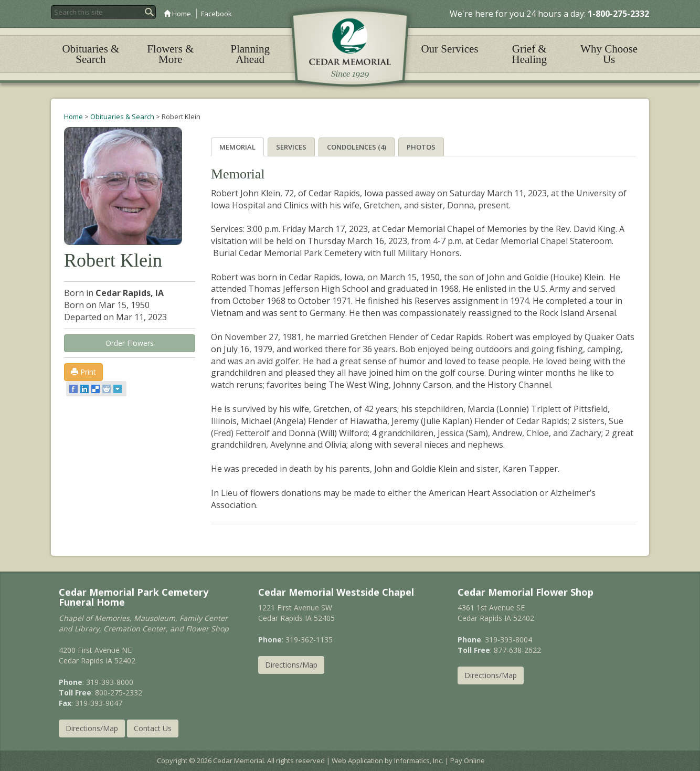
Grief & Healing (529, 54)
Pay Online (468, 761)
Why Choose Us (609, 54)
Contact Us (153, 728)
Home (177, 14)
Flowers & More (170, 54)
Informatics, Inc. (419, 761)
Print (83, 372)
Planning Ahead (250, 54)
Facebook (216, 14)
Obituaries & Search (91, 54)
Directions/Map (92, 728)
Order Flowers (130, 343)
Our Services (449, 49)
